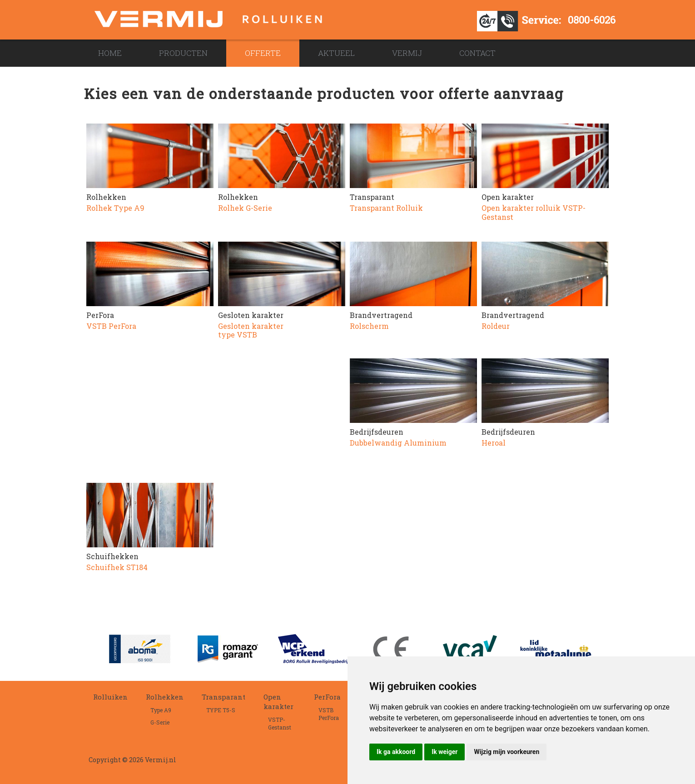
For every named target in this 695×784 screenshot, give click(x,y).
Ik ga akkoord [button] (396, 752)
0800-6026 (592, 20)
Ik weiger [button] (444, 752)
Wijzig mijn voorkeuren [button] (506, 752)
